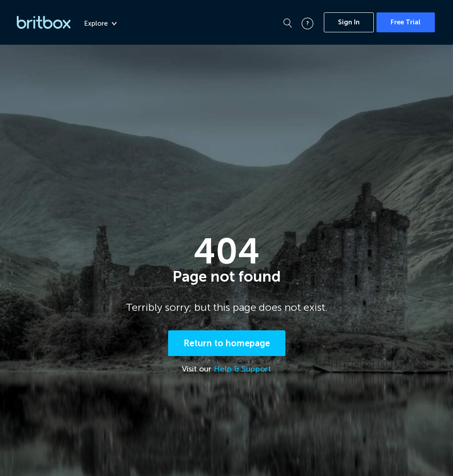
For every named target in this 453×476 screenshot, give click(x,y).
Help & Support (242, 369)
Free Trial (406, 22)
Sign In (349, 22)
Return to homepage (227, 343)
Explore (100, 23)
